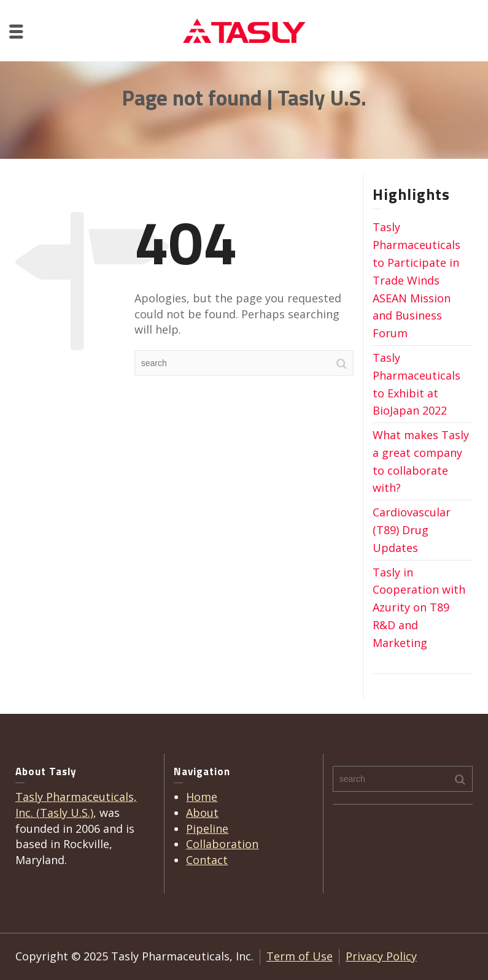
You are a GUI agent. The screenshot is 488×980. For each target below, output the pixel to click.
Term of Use (300, 956)
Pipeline (207, 829)
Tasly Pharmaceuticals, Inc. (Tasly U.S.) (76, 805)
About (202, 813)
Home (202, 797)
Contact (207, 860)
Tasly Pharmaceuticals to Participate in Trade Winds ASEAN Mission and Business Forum (416, 280)
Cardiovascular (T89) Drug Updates (412, 530)
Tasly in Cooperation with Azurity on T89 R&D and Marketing (419, 607)
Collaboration (222, 844)
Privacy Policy (381, 956)
